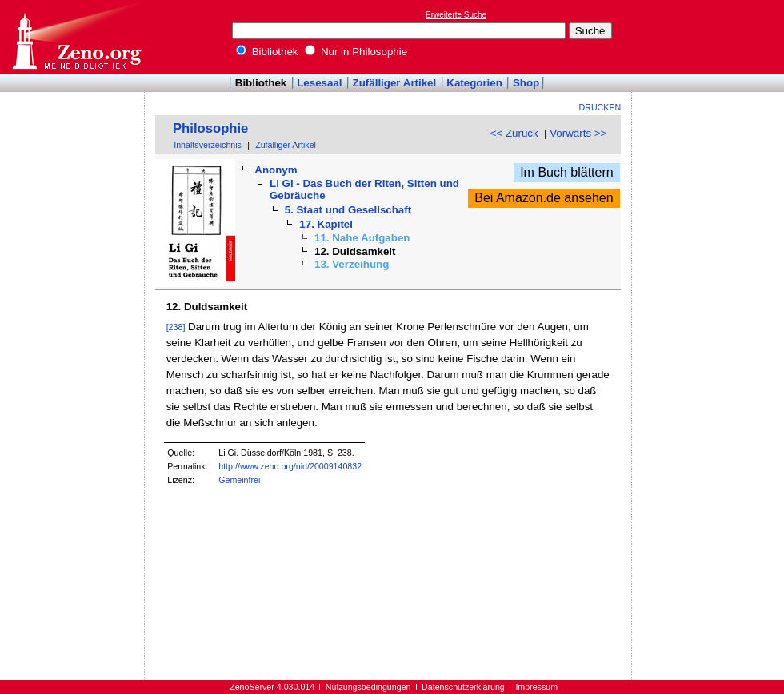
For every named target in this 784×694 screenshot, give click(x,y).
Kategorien (474, 83)
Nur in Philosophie (356, 52)
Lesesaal (319, 83)
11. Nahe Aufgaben (362, 238)
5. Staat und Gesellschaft (348, 210)
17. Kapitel (326, 224)
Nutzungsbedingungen (368, 687)
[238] (176, 327)
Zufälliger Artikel (395, 83)
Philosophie (210, 128)
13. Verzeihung (352, 264)
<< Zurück (514, 133)
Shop (526, 83)
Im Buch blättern (567, 172)
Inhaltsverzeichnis (208, 145)
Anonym (276, 170)
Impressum (536, 687)
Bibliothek (267, 52)
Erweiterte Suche (456, 15)
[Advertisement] (710, 37)
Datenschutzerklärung (463, 687)
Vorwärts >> (578, 133)
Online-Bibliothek (76, 37)
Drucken (600, 107)
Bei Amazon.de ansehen (544, 198)
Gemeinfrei (239, 480)
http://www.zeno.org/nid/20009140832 (290, 466)
